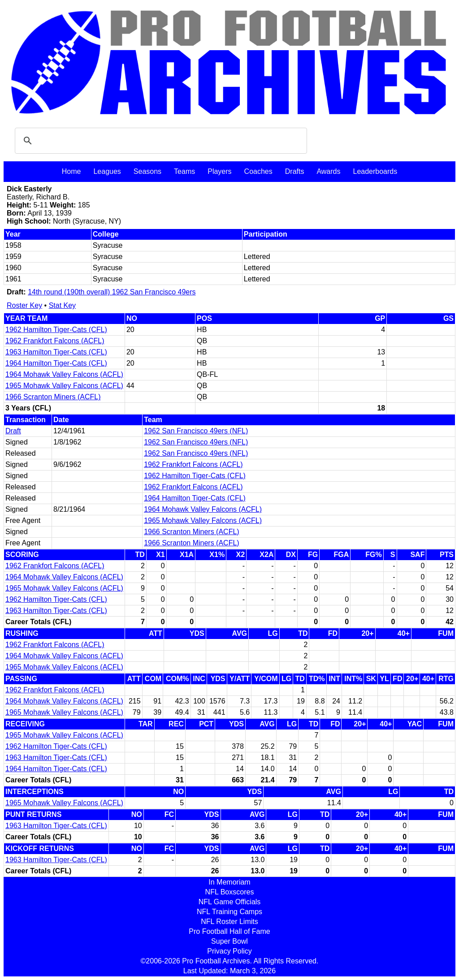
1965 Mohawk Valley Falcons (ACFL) (64, 386)
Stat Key (62, 305)
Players (219, 171)
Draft (13, 431)
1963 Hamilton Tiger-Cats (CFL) (56, 352)
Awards (328, 171)
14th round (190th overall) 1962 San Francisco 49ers (112, 292)
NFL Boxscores (230, 892)
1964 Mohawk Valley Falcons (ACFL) (64, 374)
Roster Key (24, 305)
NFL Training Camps (229, 912)
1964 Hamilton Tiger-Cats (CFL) (56, 363)
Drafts (295, 171)
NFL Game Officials (230, 902)
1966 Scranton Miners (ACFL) (53, 397)
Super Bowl (229, 941)
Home (71, 171)
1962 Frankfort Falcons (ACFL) (55, 341)
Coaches (258, 171)
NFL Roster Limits (229, 922)
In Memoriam (229, 882)
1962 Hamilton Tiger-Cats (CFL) (56, 330)
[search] (160, 141)
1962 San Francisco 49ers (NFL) (196, 431)
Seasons (147, 171)
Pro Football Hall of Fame (229, 931)
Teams (184, 171)
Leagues (107, 171)
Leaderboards (375, 171)
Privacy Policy (229, 951)
